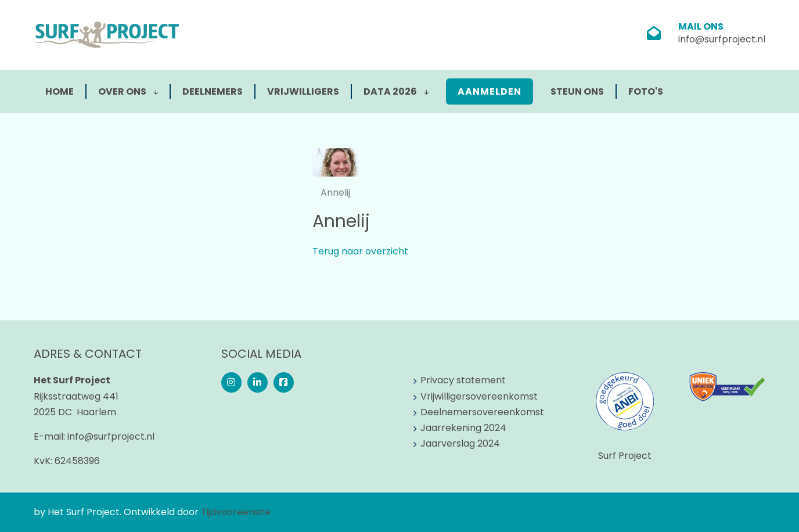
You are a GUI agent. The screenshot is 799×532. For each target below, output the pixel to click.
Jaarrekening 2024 (463, 428)
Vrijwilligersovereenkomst (479, 396)
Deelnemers (213, 91)
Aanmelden (490, 91)
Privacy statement (463, 380)
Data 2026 (396, 91)
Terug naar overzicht (360, 251)
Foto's (646, 91)
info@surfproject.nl (722, 39)
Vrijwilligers (303, 91)
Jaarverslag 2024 (460, 443)
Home (60, 91)
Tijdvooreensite (236, 512)
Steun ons (577, 91)
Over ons (128, 91)
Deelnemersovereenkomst (482, 412)
